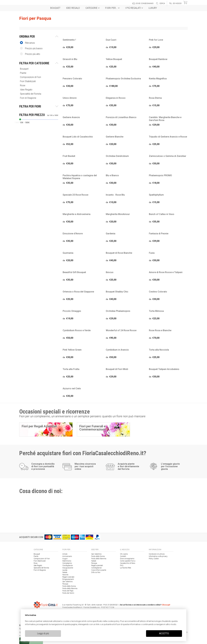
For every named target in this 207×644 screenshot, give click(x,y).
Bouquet (55, 8)
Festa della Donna (69, 586)
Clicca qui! (166, 605)
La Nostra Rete (125, 568)
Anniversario (67, 556)
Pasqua (65, 584)
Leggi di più (43, 633)
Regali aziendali (97, 566)
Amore (65, 554)
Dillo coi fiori (96, 572)
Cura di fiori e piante (99, 570)
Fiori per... (112, 8)
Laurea (65, 570)
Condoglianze (67, 566)
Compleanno (67, 563)
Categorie (93, 8)
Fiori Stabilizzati (28, 81)
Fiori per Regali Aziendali (39, 426)
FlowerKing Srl (78, 605)
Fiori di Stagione (28, 98)
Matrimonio (67, 561)
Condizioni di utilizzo (157, 554)
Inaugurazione (68, 568)
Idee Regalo (73, 8)
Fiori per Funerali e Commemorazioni (93, 428)
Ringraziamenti (68, 579)
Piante (23, 73)
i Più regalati (134, 8)
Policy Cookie (154, 559)
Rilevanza (27, 43)
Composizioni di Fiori (31, 77)
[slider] (20, 119)
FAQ (122, 566)
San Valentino (67, 582)
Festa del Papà (68, 591)
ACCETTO (164, 633)
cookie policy (113, 621)
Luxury (153, 8)
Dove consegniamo (127, 559)
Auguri (65, 559)
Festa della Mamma (70, 588)
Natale (65, 572)
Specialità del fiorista (31, 94)
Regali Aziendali (68, 577)
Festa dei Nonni (68, 593)
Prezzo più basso (31, 48)
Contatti (123, 556)
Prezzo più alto (30, 54)
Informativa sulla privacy (158, 556)
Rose (23, 85)
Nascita (65, 575)
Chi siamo (124, 554)
